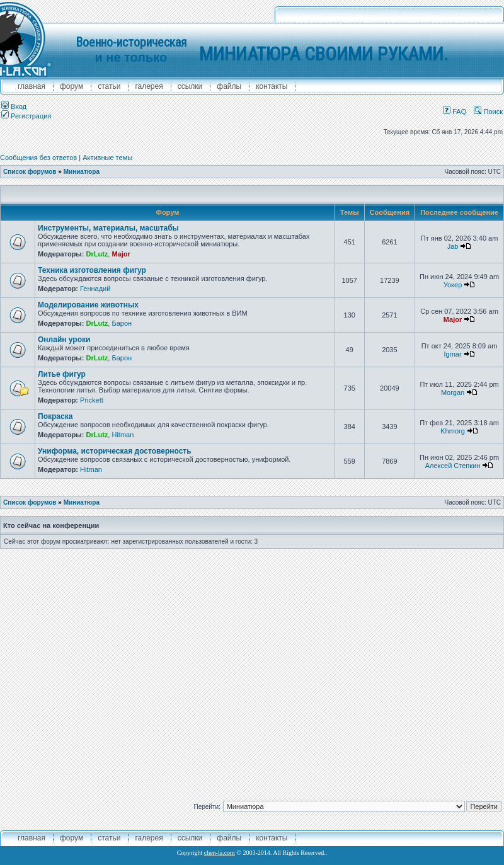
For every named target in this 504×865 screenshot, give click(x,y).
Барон (122, 323)
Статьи (109, 86)
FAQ (455, 112)
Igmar (452, 354)
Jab (453, 246)
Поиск (488, 112)
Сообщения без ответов (38, 158)
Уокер (453, 285)
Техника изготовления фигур (92, 270)
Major (121, 254)
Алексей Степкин (453, 466)
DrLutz (97, 254)
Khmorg (453, 431)
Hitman (123, 435)
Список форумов (30, 172)
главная (31, 86)
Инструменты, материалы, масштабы (108, 228)
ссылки (190, 86)
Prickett (92, 400)
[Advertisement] (121, 670)
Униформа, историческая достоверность (115, 451)
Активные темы (107, 158)
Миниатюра (82, 172)
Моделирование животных (88, 305)
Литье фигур (62, 374)
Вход (14, 106)
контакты (272, 86)
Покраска (55, 416)
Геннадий (95, 289)
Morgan (453, 392)
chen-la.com (220, 853)
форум (72, 86)
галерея (149, 86)
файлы (229, 86)
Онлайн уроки (64, 340)
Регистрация (26, 116)
